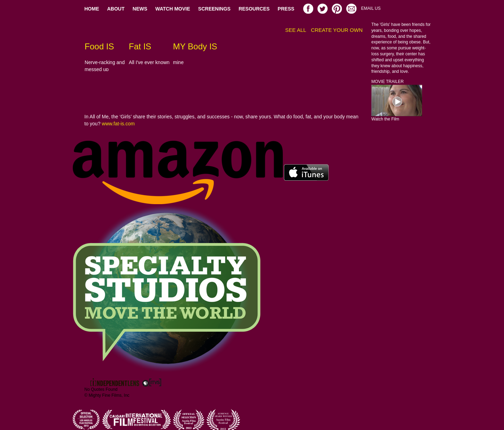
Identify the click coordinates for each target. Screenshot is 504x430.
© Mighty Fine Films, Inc (107, 395)
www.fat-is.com (118, 124)
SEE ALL (296, 30)
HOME (92, 9)
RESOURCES (254, 9)
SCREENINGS (214, 9)
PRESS (286, 9)
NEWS (140, 9)
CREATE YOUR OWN (337, 30)
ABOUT (116, 9)
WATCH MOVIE (173, 9)
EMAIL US (371, 8)
